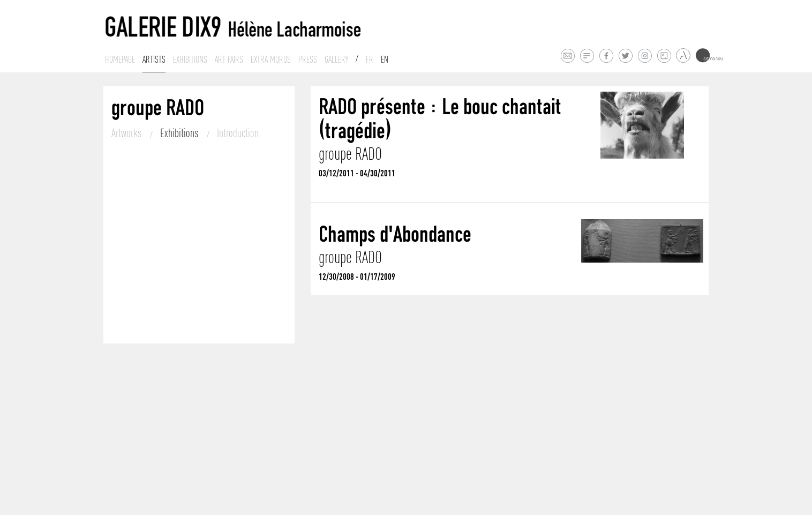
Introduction (238, 133)
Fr (370, 59)
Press (308, 59)
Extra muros (271, 59)
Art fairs (229, 59)
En (385, 59)
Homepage (120, 59)
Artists (154, 59)
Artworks (127, 133)
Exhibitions (190, 59)
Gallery (336, 59)
